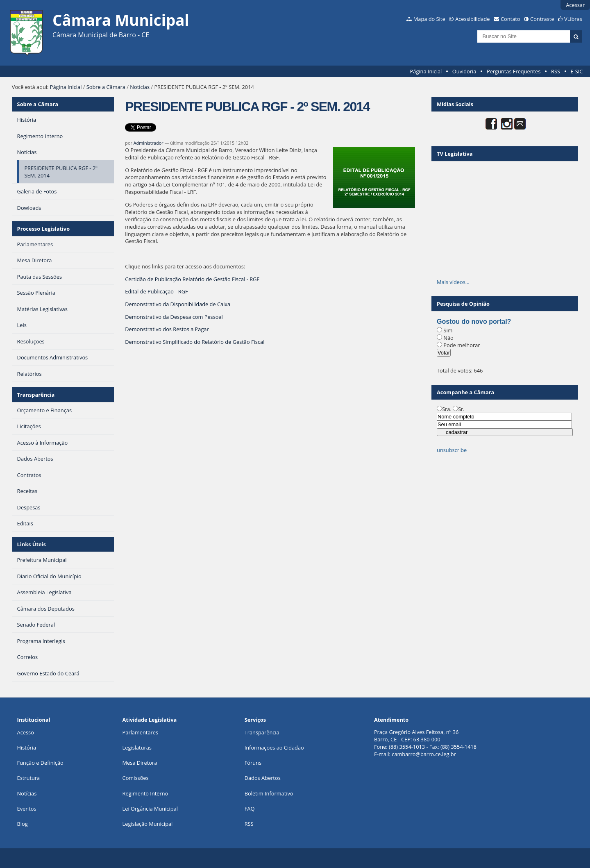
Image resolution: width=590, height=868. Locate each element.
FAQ (250, 809)
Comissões (136, 778)
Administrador (149, 143)
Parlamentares (140, 732)
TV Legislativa (455, 154)
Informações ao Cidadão (274, 748)
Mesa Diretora (140, 763)
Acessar (575, 5)
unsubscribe (452, 450)
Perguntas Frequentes (514, 71)
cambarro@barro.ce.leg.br (424, 754)
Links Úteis (32, 544)
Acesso (26, 732)
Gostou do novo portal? (474, 322)
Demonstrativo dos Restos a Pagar (167, 329)
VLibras (573, 19)
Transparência (36, 395)
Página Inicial (426, 71)
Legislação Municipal (148, 824)
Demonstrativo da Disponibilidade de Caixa (178, 304)
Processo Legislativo (43, 229)
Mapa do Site (429, 19)
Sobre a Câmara (106, 87)
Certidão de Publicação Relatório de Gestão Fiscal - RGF (192, 279)
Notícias (140, 87)
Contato (511, 19)
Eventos (27, 809)
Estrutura (29, 778)
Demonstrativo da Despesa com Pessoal (174, 317)
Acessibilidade (472, 19)
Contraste (542, 19)
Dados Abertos (263, 778)
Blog (23, 824)
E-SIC (577, 71)
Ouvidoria (464, 71)
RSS (556, 71)
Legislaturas (137, 748)
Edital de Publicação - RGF (156, 291)
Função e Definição (40, 763)
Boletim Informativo (269, 793)
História (27, 748)
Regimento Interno (145, 793)
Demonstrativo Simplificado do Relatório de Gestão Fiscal (195, 342)
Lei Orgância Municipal (150, 809)
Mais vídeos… (453, 282)
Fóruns (253, 763)
